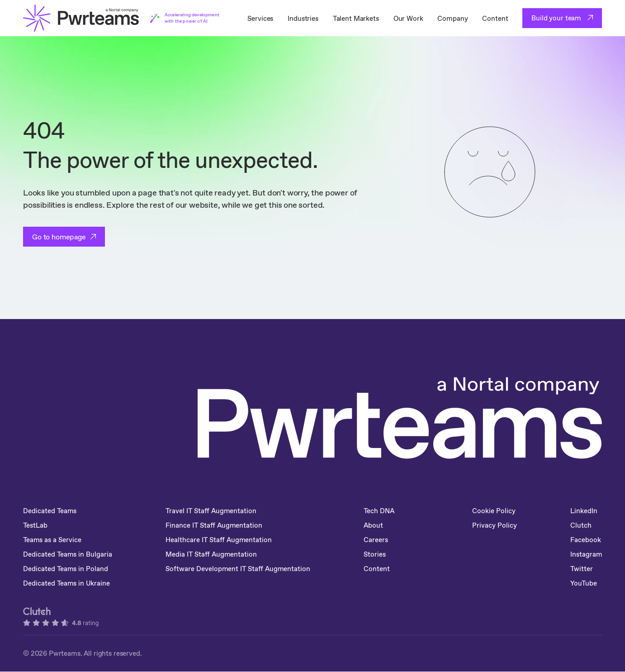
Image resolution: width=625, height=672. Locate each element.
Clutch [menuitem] (580, 525)
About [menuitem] (376, 525)
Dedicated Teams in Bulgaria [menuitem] (68, 554)
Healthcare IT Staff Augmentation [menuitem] (220, 540)
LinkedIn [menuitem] (583, 511)
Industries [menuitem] (303, 18)
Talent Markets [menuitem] (356, 18)
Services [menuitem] (260, 18)
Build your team (557, 18)
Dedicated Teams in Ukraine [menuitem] (67, 583)
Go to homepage (59, 237)
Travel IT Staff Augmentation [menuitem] (213, 511)
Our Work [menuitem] (408, 18)
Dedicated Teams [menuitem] (50, 511)
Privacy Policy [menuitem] (483, 531)
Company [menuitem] (452, 18)
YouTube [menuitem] (583, 583)
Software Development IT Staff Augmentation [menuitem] (239, 569)
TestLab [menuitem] (36, 525)
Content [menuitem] (495, 18)
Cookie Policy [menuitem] (493, 511)
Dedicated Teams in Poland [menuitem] (66, 569)
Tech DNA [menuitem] (381, 511)
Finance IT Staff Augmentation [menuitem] (215, 525)
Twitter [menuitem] (581, 569)
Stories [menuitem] (377, 554)
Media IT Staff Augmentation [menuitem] (213, 554)
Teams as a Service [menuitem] (53, 540)
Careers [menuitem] (378, 540)
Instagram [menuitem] (586, 554)
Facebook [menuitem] (585, 540)
